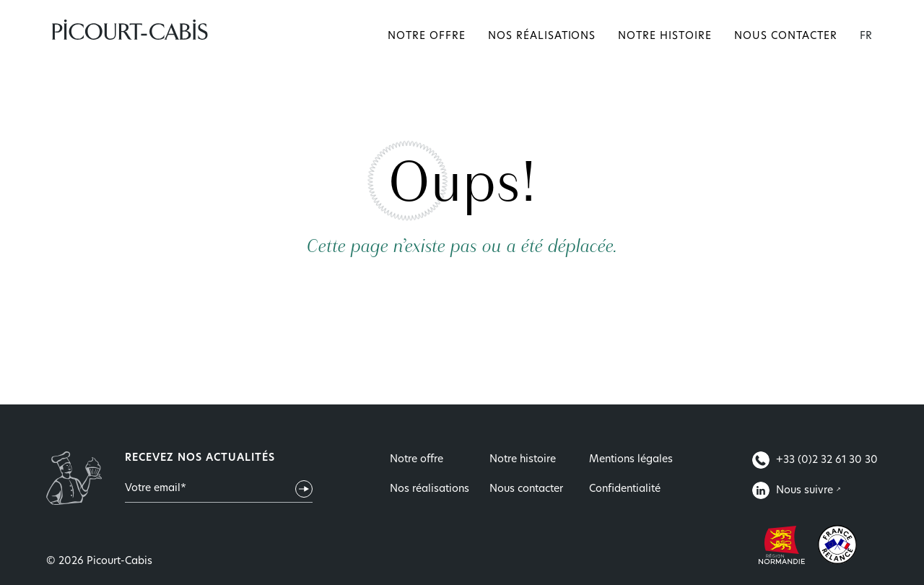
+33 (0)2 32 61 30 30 (815, 460)
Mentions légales (631, 460)
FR (866, 36)
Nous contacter (786, 36)
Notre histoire (665, 36)
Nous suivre (794, 491)
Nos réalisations (542, 36)
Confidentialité (625, 489)
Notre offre (427, 36)
